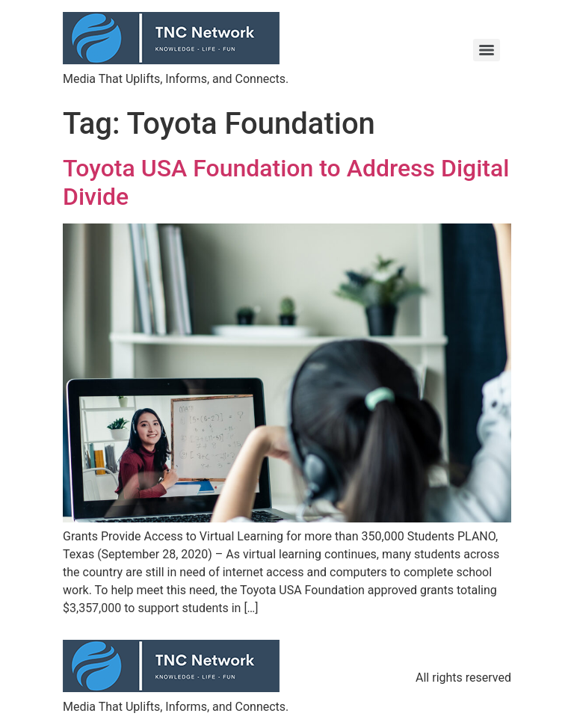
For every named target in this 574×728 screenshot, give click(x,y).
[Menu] (487, 50)
